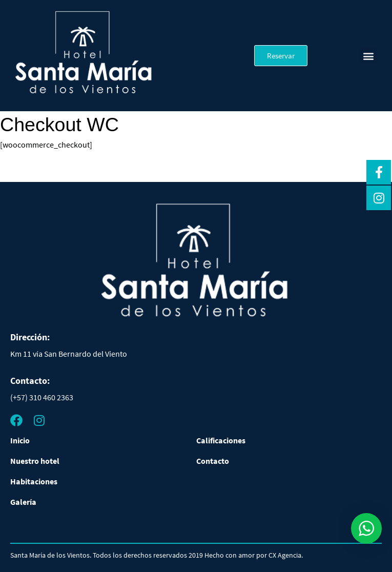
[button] (368, 56)
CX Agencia (285, 555)
